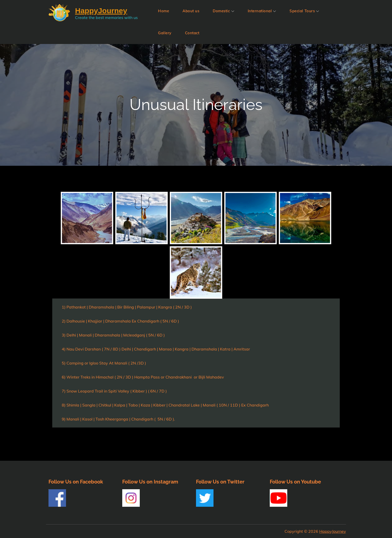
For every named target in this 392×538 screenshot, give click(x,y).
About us (191, 11)
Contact (192, 33)
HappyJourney (333, 531)
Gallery (165, 33)
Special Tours (304, 11)
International (262, 11)
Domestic (223, 11)
